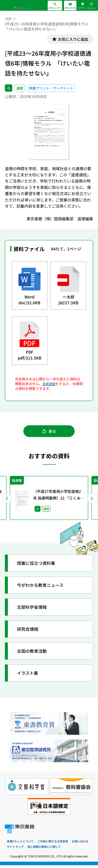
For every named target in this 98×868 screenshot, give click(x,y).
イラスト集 (28, 675)
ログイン (81, 6)
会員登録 (49, 384)
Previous (7, 500)
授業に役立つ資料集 (37, 565)
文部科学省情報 (33, 609)
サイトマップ (37, 849)
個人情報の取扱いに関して (68, 849)
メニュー (91, 6)
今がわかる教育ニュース (42, 587)
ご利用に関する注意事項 (55, 844)
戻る (49, 433)
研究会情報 (29, 631)
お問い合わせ (16, 849)
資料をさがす (52, 6)
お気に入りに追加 (72, 39)
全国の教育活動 (33, 653)
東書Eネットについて (21, 844)
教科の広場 (68, 6)
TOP (8, 19)
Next (91, 500)
